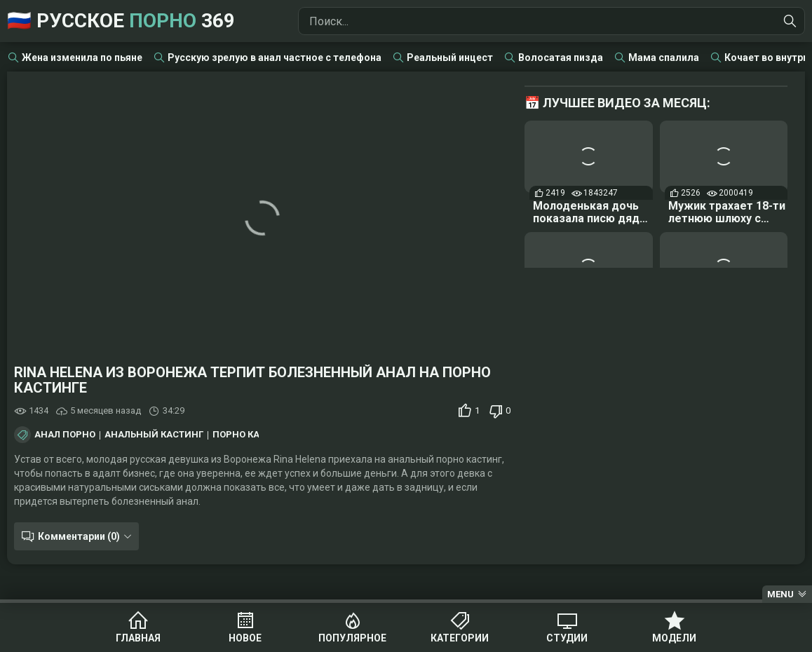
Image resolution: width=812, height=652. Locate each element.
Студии (567, 638)
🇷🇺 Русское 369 (121, 21)
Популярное (352, 638)
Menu (780, 594)
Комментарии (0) (79, 536)
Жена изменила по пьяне (82, 57)
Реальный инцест (450, 57)
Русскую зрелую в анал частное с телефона (275, 57)
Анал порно (65, 435)
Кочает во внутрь (766, 57)
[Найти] (790, 21)
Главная (138, 638)
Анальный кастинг (154, 435)
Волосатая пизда (561, 57)
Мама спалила (664, 57)
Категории (460, 638)
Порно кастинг (251, 435)
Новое (245, 638)
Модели (674, 638)
